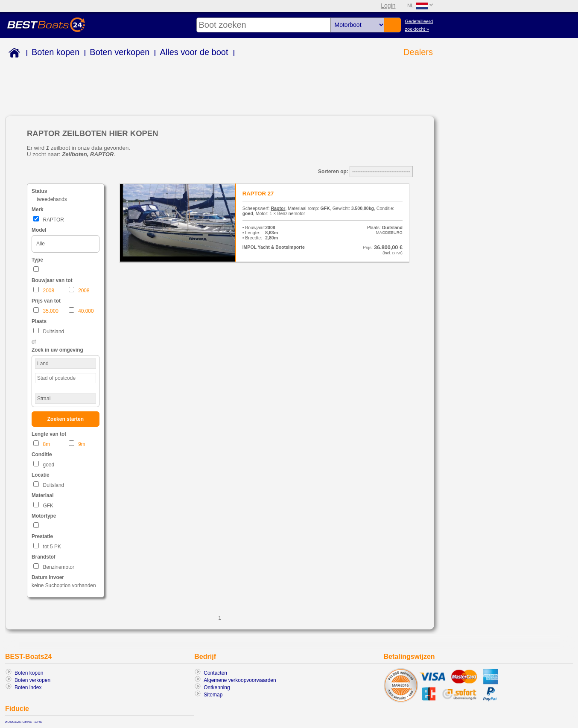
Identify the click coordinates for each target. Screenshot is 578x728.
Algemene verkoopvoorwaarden (240, 680)
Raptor (278, 208)
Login (388, 6)
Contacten (215, 673)
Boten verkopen (120, 52)
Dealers (418, 52)
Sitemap (213, 695)
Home (13, 54)
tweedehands (52, 199)
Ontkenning (217, 687)
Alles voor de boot (194, 52)
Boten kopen (55, 52)
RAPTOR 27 (258, 194)
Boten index (28, 687)
